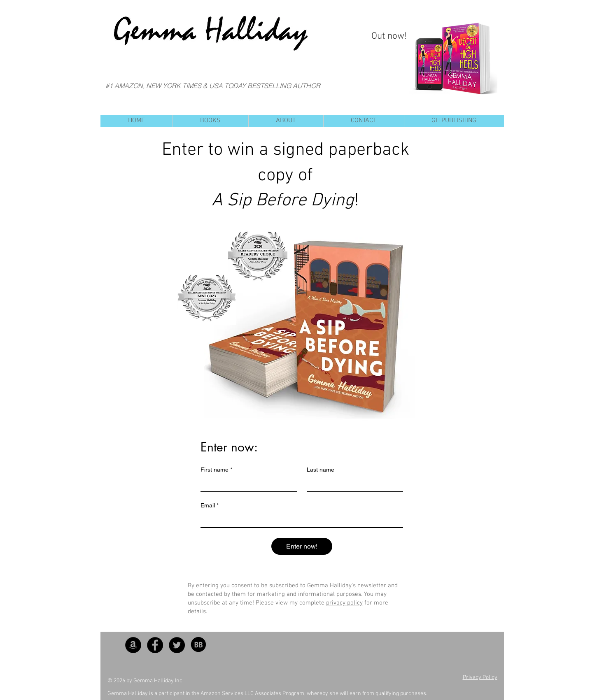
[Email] (299, 520)
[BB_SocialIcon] (199, 645)
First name (216, 470)
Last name (321, 470)
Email (210, 506)
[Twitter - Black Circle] (177, 645)
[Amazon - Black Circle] (133, 645)
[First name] (246, 484)
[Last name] (352, 484)
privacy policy (344, 603)
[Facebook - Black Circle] (155, 645)
